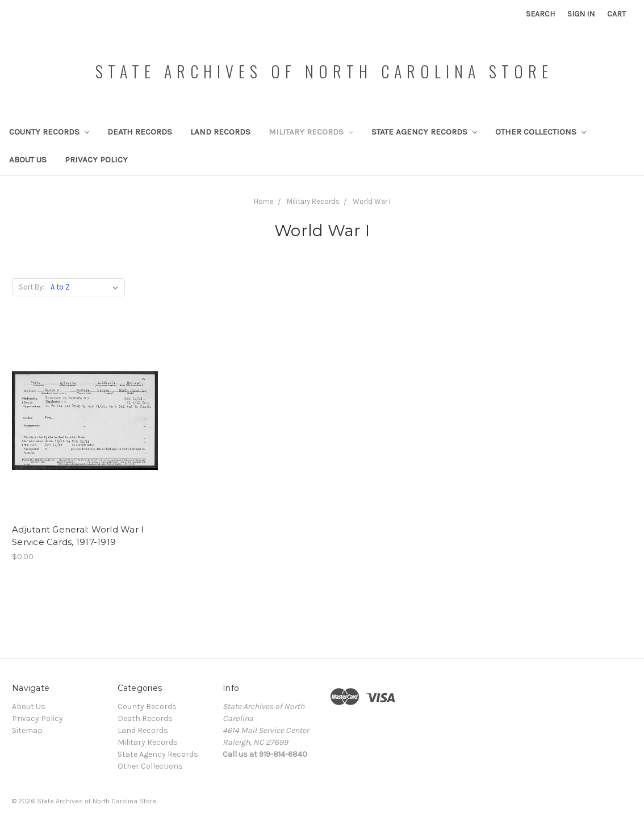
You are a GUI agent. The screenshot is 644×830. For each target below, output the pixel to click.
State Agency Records (424, 132)
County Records (49, 132)
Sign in (581, 14)
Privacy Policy (96, 160)
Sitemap (27, 730)
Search (540, 14)
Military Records (311, 132)
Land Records (220, 132)
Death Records (140, 132)
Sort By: (32, 287)
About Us (28, 160)
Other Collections (541, 132)
